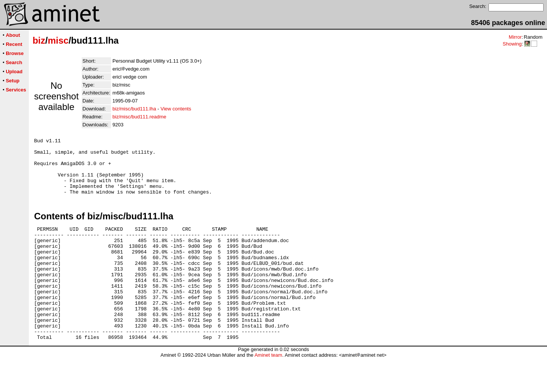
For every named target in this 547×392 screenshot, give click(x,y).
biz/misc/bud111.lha (134, 109)
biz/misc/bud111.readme (139, 117)
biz (39, 40)
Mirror (515, 37)
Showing (512, 44)
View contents (176, 109)
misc (58, 40)
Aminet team (268, 389)
